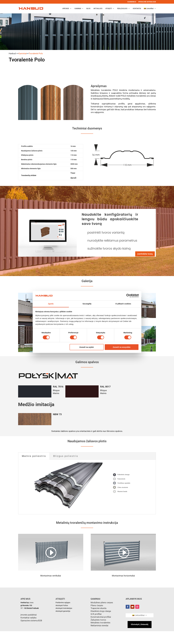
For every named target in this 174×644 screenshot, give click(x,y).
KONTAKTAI (137, 9)
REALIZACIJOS (122, 9)
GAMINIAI (78, 9)
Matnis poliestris (34, 456)
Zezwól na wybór (87, 347)
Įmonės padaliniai (29, 615)
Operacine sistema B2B (31, 621)
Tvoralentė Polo (36, 53)
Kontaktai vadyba (28, 618)
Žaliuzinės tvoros (98, 620)
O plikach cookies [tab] (123, 304)
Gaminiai (22, 53)
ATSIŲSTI (109, 9)
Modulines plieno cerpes (102, 603)
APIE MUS (66, 9)
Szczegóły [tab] (87, 304)
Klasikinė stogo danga (101, 611)
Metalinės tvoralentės (100, 623)
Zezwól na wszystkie (122, 347)
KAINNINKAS (132, 2)
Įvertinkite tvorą (145, 254)
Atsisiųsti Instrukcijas (64, 608)
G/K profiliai (96, 614)
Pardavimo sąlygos (63, 603)
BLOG (88, 9)
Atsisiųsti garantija (63, 611)
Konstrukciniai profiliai (101, 617)
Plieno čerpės (97, 605)
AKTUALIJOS (98, 9)
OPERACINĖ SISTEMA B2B (147, 2)
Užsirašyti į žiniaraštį (140, 624)
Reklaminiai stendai (99, 625)
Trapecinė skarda (98, 608)
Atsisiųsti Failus (62, 605)
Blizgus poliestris (66, 456)
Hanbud (12, 53)
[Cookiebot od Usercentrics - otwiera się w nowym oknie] (128, 296)
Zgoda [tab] (51, 304)
